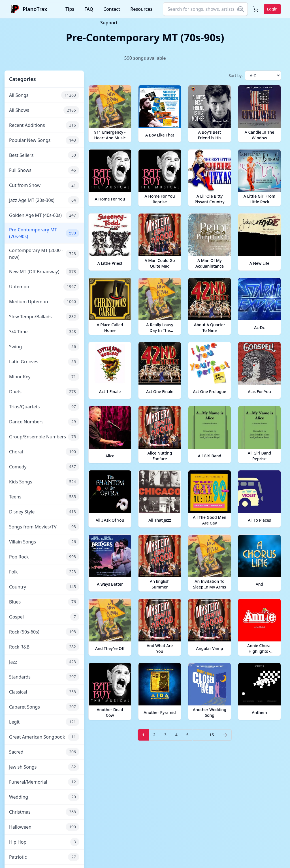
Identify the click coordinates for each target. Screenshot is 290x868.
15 (212, 735)
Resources (141, 9)
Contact (112, 9)
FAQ (89, 9)
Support (109, 23)
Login (272, 9)
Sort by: (236, 75)
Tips (70, 9)
